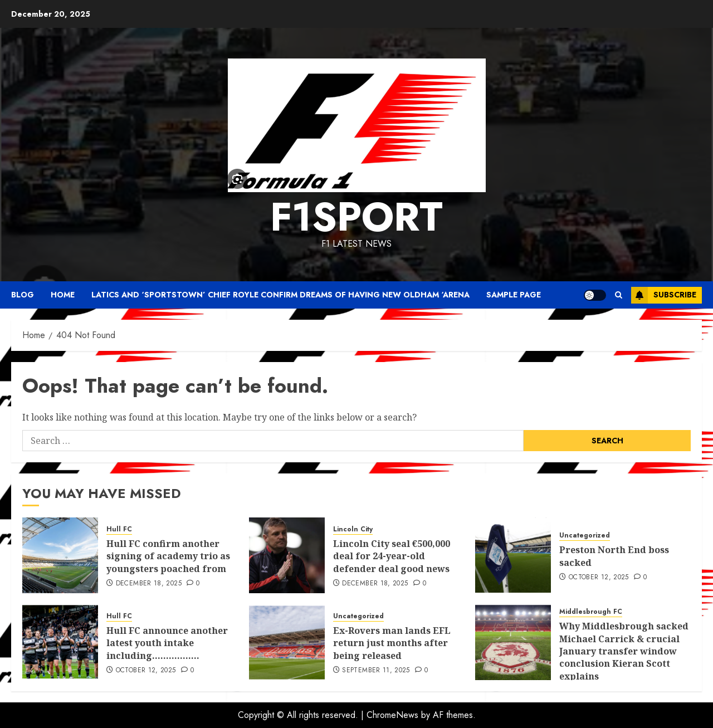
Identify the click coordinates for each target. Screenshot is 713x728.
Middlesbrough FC (591, 612)
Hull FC (119, 529)
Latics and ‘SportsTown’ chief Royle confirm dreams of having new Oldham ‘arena (280, 295)
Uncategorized (585, 536)
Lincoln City (353, 529)
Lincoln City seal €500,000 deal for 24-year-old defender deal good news (392, 556)
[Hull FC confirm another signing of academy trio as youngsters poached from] (60, 555)
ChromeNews (392, 715)
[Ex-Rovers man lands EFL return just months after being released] (287, 642)
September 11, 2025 (376, 671)
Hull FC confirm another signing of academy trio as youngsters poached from (168, 556)
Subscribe (664, 295)
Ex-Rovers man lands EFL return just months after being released (392, 643)
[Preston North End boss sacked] (513, 555)
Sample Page (514, 295)
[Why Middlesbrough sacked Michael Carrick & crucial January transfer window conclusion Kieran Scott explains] (513, 642)
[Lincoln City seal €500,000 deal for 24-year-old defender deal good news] (287, 555)
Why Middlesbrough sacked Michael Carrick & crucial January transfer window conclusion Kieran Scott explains (624, 651)
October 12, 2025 (599, 578)
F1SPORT (356, 217)
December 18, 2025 (149, 584)
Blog (23, 295)
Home (63, 295)
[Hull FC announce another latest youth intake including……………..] (60, 642)
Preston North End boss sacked (614, 556)
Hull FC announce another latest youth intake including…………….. (167, 643)
